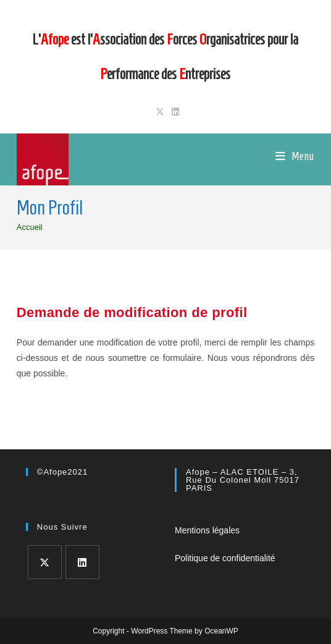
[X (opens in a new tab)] (160, 112)
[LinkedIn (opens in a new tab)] (174, 112)
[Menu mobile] (295, 156)
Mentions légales (207, 530)
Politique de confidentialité (225, 558)
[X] (45, 562)
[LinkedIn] (82, 562)
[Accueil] (30, 227)
